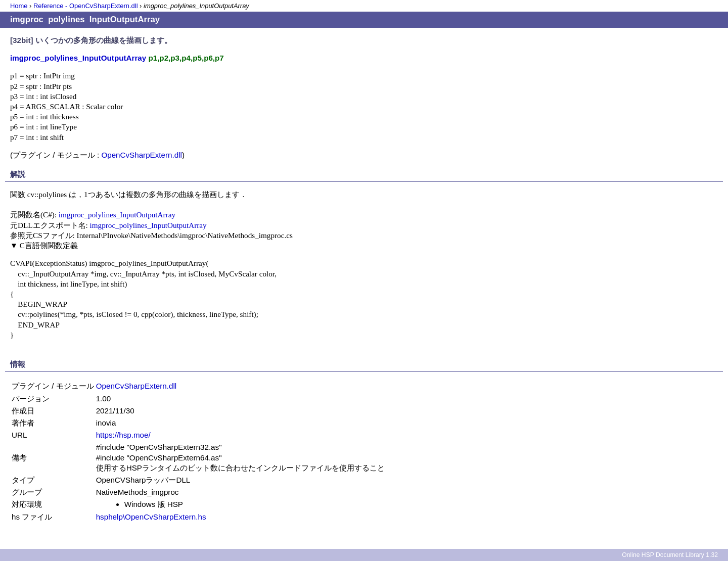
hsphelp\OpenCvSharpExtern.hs (151, 517)
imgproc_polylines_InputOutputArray (117, 215)
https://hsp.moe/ (123, 435)
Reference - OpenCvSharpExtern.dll (86, 6)
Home (19, 6)
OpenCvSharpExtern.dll (142, 155)
